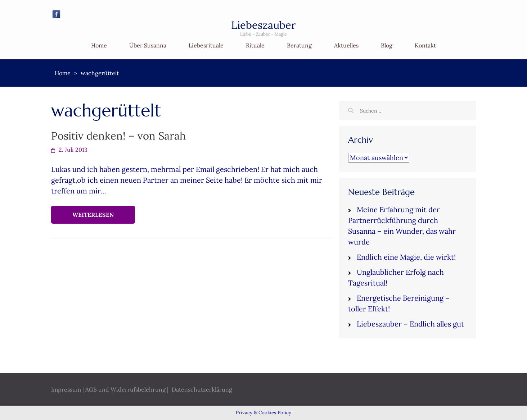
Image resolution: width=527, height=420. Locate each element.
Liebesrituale (206, 45)
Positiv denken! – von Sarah (118, 136)
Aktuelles (346, 45)
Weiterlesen (93, 215)
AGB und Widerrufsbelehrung (125, 389)
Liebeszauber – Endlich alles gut (410, 324)
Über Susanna (148, 45)
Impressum (66, 389)
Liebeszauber (263, 25)
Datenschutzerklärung (202, 389)
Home (99, 45)
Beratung (299, 45)
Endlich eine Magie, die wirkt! (406, 257)
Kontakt (425, 45)
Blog (387, 45)
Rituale (255, 45)
